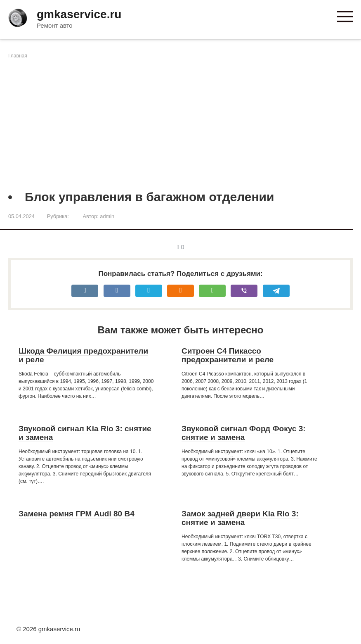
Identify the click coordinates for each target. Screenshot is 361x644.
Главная (18, 56)
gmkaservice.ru (79, 14)
